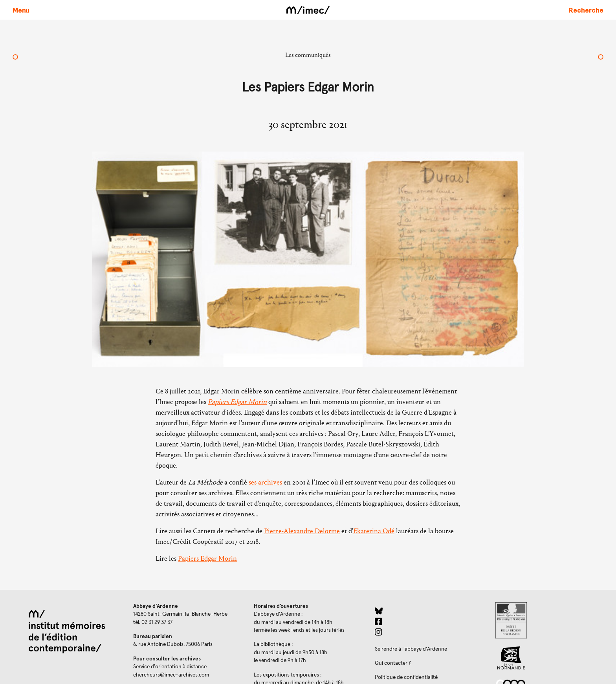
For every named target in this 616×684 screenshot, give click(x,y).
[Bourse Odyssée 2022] (601, 58)
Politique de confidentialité (406, 677)
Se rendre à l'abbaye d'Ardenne (411, 649)
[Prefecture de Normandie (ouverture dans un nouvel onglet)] (549, 620)
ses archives (265, 482)
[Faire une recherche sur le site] (586, 10)
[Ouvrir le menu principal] (21, 10)
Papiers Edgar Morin (237, 402)
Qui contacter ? (393, 663)
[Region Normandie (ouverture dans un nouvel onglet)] (549, 658)
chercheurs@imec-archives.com (171, 675)
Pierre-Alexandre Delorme (302, 531)
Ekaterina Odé (374, 531)
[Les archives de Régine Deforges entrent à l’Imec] (15, 58)
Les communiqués (308, 55)
